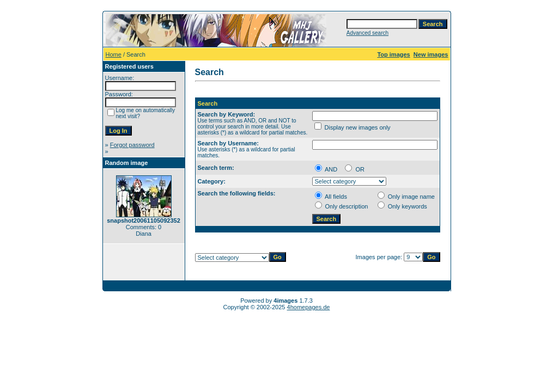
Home (114, 54)
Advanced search (367, 33)
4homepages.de (309, 307)
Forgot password (132, 145)
